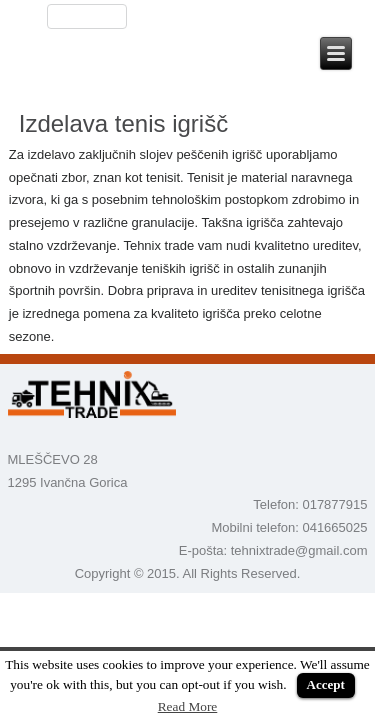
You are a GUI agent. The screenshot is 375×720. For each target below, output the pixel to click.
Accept (326, 684)
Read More (188, 706)
